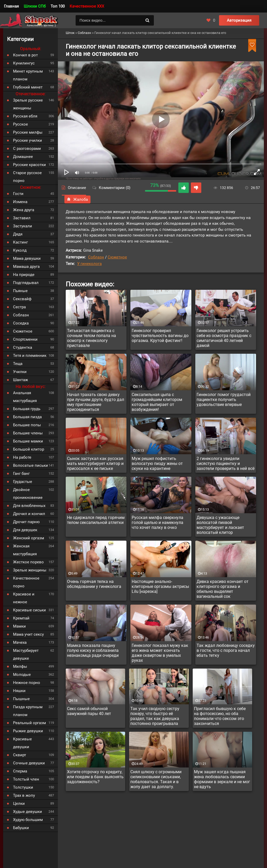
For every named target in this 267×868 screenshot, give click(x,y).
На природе (24, 275)
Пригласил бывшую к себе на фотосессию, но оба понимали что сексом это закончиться (220, 716)
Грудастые (23, 482)
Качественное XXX (87, 6)
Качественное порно (26, 582)
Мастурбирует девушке (26, 654)
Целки (19, 804)
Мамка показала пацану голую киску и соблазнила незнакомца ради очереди (93, 650)
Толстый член (26, 779)
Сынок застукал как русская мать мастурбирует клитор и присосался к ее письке (95, 463)
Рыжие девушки (28, 731)
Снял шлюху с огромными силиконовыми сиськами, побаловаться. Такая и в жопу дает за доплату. (156, 779)
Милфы (20, 666)
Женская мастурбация (25, 550)
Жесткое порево (28, 562)
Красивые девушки (22, 743)
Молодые (22, 675)
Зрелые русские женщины (28, 104)
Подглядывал (26, 283)
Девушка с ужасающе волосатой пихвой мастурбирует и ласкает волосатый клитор (220, 525)
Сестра (19, 307)
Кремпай (21, 618)
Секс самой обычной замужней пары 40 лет (89, 711)
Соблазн (96, 257)
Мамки (19, 626)
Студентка (23, 347)
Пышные (21, 699)
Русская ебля (25, 116)
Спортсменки (25, 339)
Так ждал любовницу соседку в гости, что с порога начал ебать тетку (226, 650)
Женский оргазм (29, 538)
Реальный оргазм (29, 723)
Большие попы (27, 425)
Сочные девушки (29, 763)
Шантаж (20, 380)
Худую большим (28, 820)
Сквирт (20, 755)
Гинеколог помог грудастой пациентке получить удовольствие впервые (224, 400)
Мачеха (20, 642)
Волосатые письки (31, 465)
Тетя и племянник (30, 356)
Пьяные (20, 291)
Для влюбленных (29, 506)
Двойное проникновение (28, 494)
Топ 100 (58, 6)
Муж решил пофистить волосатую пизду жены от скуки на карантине (157, 463)
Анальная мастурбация (25, 397)
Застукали (23, 226)
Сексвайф (22, 299)
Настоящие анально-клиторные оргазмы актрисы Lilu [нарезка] (160, 586)
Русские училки (28, 140)
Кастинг (20, 242)
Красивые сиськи (29, 610)
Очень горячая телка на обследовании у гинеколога (94, 584)
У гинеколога (89, 264)
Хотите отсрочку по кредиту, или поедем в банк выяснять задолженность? (95, 777)
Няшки (19, 691)
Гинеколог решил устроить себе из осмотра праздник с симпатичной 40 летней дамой (224, 338)
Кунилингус (24, 63)
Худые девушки (28, 812)
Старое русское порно (27, 177)
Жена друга (24, 210)
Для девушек (25, 530)
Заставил (22, 218)
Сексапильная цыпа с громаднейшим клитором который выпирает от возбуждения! (157, 402)
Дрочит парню (26, 522)
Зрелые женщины (30, 570)
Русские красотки (29, 165)
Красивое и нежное (24, 598)
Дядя (18, 234)
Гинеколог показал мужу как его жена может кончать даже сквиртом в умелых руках (160, 653)
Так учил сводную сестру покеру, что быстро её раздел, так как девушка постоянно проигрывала (155, 716)
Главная (11, 6)
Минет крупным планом (28, 75)
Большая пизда (27, 417)
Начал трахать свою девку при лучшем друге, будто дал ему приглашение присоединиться (96, 402)
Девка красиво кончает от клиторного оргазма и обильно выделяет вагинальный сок (223, 589)
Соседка (21, 323)
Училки (20, 372)
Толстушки (23, 787)
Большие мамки (28, 441)
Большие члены (28, 433)
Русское (20, 124)
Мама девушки (27, 258)
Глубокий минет (28, 87)
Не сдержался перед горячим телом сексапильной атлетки (96, 520)
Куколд (20, 250)
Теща (18, 364)
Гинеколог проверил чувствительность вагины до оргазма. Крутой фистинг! (160, 336)
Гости (18, 194)
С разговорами (27, 149)
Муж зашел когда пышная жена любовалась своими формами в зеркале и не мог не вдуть (222, 779)
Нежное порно (27, 683)
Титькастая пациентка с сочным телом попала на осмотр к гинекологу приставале (92, 338)
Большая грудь (27, 409)
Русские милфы (28, 132)
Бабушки (21, 828)
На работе (22, 457)
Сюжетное (117, 257)
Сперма (20, 771)
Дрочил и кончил (29, 514)
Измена (20, 202)
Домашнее (23, 157)
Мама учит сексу (28, 634)
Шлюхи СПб (35, 6)
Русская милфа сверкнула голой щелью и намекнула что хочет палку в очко (157, 522)
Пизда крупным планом (28, 711)
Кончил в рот (25, 55)
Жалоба (77, 199)
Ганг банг (21, 474)
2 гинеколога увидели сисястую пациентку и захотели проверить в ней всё (226, 463)
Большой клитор (29, 449)
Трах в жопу (24, 795)
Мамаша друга (26, 267)
